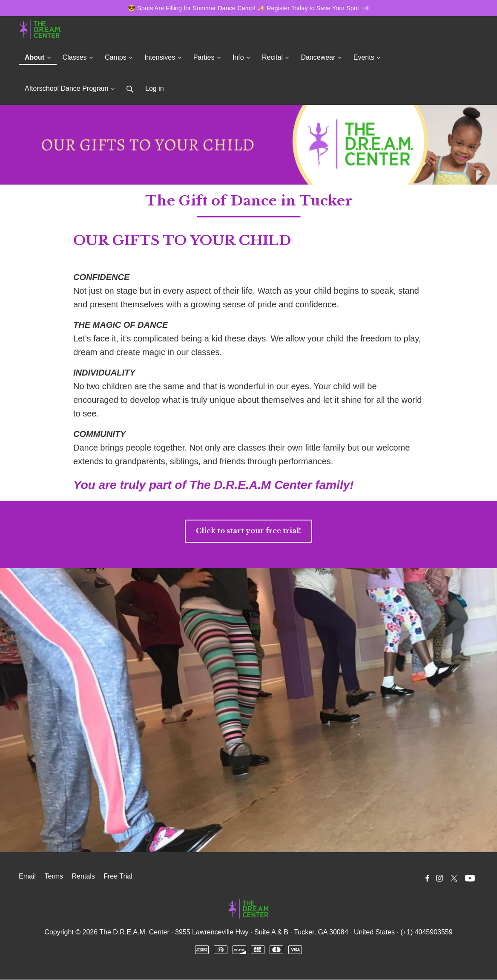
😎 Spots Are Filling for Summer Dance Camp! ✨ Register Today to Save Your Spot (249, 8)
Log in (155, 89)
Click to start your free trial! (248, 531)
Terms (54, 877)
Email (27, 877)
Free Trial (118, 877)
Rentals (83, 877)
